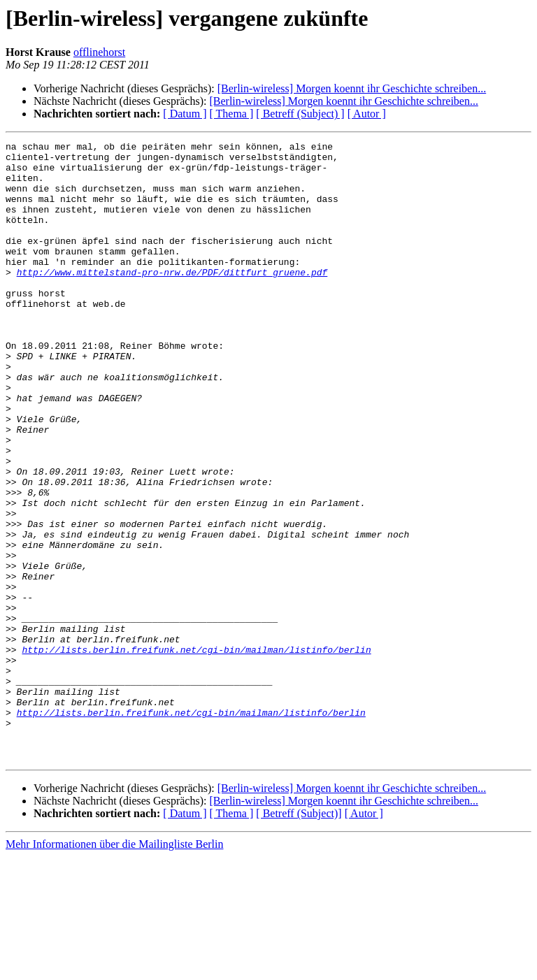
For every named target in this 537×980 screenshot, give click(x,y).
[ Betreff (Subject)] (299, 937)
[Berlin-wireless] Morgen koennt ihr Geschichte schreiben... (352, 88)
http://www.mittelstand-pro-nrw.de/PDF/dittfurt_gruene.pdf (172, 299)
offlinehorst (99, 52)
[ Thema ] (232, 114)
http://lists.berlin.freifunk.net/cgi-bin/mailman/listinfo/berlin (196, 752)
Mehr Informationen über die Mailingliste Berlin (114, 968)
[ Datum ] (185, 114)
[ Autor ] (367, 114)
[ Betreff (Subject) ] (300, 114)
